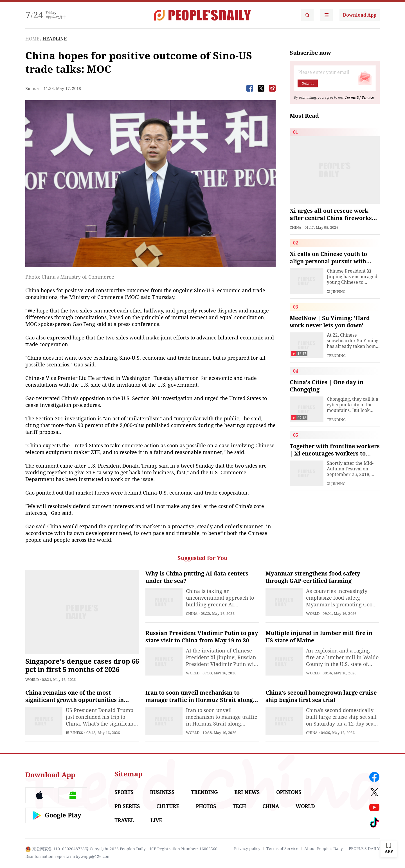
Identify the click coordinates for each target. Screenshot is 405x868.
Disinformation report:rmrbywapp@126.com (68, 856)
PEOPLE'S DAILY (364, 849)
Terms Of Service (359, 98)
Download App (360, 15)
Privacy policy (247, 849)
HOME (32, 39)
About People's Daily (324, 849)
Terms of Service (282, 849)
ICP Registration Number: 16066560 (184, 849)
